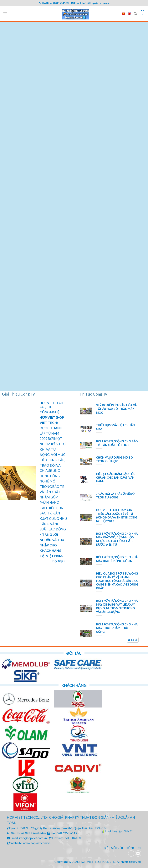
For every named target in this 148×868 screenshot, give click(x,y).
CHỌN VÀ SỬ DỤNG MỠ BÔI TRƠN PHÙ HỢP (115, 459)
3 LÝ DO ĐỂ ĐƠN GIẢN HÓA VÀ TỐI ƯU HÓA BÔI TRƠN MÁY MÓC (116, 409)
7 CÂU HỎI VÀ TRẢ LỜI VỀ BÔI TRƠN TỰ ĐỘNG (116, 495)
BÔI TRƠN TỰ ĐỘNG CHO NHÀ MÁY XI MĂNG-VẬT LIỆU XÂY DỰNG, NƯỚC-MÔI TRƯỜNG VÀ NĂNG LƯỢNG (117, 606)
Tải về (133, 640)
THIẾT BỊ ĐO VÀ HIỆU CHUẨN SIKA (115, 427)
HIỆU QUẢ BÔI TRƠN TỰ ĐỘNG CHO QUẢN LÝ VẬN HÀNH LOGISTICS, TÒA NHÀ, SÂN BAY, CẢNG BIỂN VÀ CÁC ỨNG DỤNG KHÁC (117, 581)
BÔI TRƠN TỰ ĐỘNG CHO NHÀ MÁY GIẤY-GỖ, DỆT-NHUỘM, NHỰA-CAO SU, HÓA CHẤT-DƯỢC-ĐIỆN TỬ (117, 539)
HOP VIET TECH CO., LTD (51, 405)
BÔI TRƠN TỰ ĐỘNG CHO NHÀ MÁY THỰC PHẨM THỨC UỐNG (117, 628)
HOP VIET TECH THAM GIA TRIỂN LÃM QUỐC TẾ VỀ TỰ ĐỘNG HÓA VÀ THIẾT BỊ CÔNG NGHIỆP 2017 (117, 515)
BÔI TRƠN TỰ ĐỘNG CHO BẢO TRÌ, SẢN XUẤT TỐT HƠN (117, 443)
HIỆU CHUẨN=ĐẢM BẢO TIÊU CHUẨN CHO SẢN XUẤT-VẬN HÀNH (116, 477)
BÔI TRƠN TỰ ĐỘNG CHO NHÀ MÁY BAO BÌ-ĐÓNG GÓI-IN (117, 559)
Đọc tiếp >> (60, 561)
